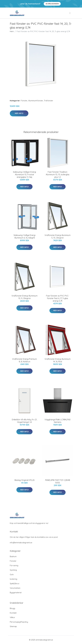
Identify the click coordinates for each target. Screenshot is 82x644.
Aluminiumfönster (36, 101)
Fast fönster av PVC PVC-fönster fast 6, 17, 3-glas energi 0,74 (58, 298)
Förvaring (14, 565)
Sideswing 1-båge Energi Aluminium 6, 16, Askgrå (24, 236)
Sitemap (13, 626)
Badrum (13, 556)
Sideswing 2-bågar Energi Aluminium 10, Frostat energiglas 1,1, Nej (24, 174)
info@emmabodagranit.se (21, 543)
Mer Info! (19, 113)
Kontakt (13, 613)
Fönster (24, 101)
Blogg (12, 608)
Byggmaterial (16, 593)
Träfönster (49, 101)
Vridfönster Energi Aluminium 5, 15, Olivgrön (58, 236)
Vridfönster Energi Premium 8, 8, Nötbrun (24, 360)
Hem (12, 31)
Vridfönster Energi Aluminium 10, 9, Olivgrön (24, 297)
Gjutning (13, 570)
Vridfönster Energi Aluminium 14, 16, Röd (58, 360)
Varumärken (15, 588)
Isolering (13, 579)
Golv (12, 574)
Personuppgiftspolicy (19, 622)
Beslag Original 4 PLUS (25, 480)
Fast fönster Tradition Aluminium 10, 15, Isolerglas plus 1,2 (58, 174)
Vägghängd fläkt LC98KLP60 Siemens (58, 421)
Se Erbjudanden (52, 4)
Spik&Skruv (15, 583)
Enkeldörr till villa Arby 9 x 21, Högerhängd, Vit (24, 421)
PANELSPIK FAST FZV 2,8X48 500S (58, 481)
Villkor (12, 617)
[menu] (70, 13)
